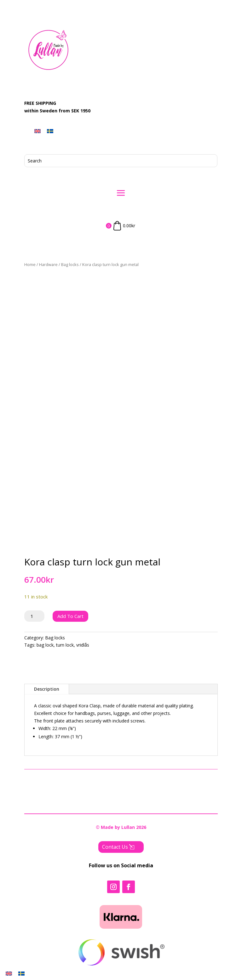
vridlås (83, 645)
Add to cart (70, 616)
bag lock (45, 645)
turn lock (65, 645)
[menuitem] (37, 131)
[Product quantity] (35, 616)
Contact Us (115, 847)
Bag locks (70, 264)
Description (47, 689)
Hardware (48, 264)
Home (30, 264)
